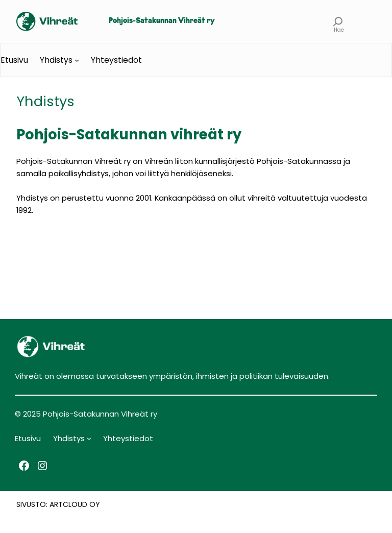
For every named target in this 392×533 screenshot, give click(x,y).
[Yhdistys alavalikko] (77, 60)
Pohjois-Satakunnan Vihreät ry (162, 21)
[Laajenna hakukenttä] (338, 21)
